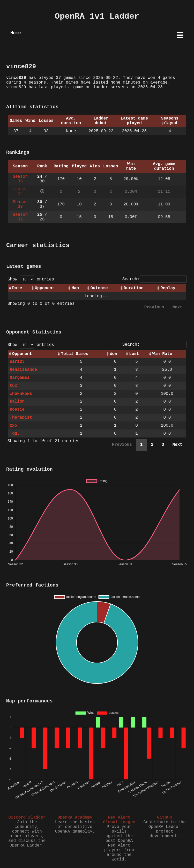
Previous (154, 307)
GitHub (165, 818)
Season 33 (20, 204)
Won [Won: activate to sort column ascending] (113, 354)
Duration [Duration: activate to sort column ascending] (134, 288)
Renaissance (23, 370)
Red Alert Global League (119, 820)
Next (177, 307)
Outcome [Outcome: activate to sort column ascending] (99, 288)
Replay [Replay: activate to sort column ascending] (168, 288)
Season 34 (20, 192)
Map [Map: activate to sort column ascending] (75, 288)
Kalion (17, 402)
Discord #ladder (27, 818)
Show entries (31, 279)
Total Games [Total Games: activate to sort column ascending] (74, 354)
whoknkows (21, 394)
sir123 (17, 362)
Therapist (21, 418)
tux (13, 386)
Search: (154, 279)
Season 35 (20, 179)
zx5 (13, 426)
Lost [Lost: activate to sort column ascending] (134, 354)
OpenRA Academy (75, 818)
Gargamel (20, 378)
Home (16, 33)
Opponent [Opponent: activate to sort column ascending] (45, 288)
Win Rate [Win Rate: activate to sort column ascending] (162, 354)
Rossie (17, 410)
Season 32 (20, 217)
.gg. (14, 434)
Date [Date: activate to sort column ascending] (17, 288)
